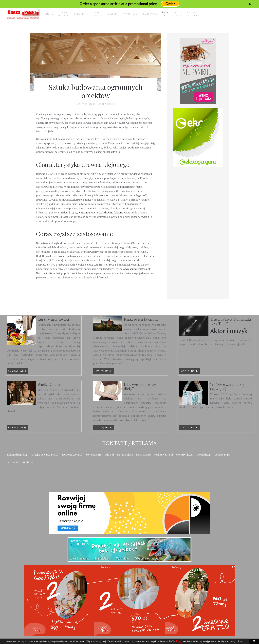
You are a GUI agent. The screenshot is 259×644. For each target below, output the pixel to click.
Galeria (113, 14)
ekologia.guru (93, 455)
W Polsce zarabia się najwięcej (227, 386)
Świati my (166, 14)
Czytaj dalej (17, 371)
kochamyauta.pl (163, 455)
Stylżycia (178, 14)
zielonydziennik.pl (18, 455)
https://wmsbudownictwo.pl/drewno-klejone (96, 212)
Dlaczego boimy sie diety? (140, 386)
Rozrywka (150, 14)
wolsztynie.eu (184, 455)
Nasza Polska (125, 455)
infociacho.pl (204, 455)
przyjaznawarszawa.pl (45, 455)
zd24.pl (109, 455)
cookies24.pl (222, 455)
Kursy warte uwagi (53, 319)
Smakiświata (98, 14)
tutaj (104, 641)
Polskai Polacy (192, 14)
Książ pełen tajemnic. (142, 319)
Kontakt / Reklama (129, 443)
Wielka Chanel (49, 384)
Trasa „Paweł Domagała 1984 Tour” (231, 321)
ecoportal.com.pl (72, 455)
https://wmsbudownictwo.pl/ (133, 269)
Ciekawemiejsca (64, 14)
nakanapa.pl (143, 455)
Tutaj (178, 641)
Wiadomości (130, 14)
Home (50, 14)
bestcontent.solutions (20, 462)
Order (170, 4)
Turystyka (81, 14)
